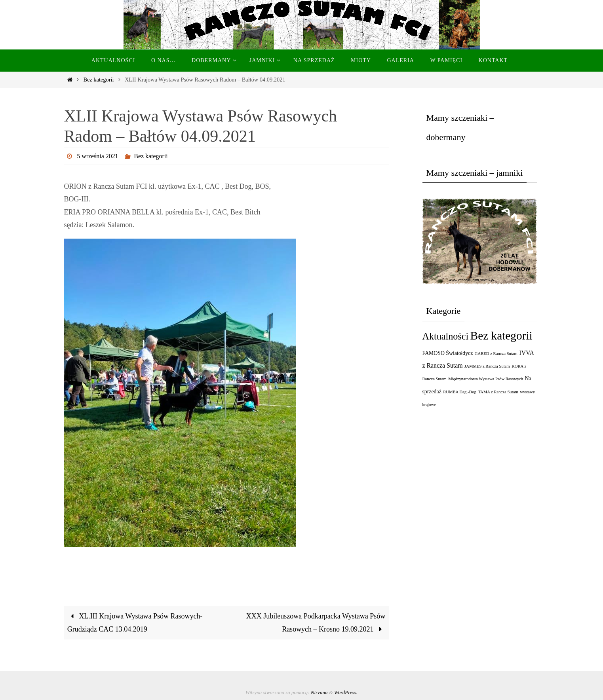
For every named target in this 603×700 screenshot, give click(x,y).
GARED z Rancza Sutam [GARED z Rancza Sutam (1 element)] (496, 354)
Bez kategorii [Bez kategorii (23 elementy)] (501, 336)
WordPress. (346, 692)
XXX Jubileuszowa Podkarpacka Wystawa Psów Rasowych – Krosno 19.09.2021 (316, 622)
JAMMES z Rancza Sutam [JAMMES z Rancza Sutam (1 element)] (487, 366)
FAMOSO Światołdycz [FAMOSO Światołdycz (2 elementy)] (448, 353)
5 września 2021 (98, 156)
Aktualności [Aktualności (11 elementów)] (446, 336)
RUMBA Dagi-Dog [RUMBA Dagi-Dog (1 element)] (460, 392)
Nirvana (319, 692)
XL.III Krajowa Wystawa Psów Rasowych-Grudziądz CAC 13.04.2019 (135, 622)
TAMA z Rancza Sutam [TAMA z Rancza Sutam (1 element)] (498, 392)
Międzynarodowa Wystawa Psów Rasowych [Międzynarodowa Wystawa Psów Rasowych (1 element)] (486, 379)
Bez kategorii (98, 80)
